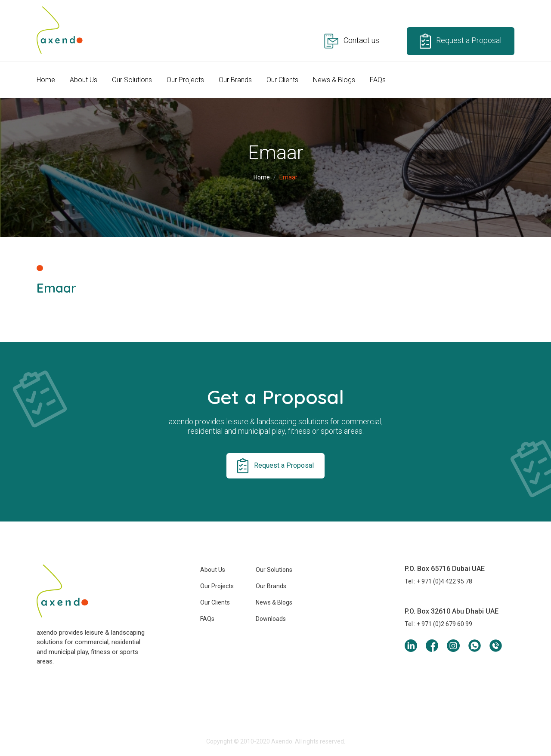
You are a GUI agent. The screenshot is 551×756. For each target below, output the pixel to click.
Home (46, 80)
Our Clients (282, 80)
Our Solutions (132, 80)
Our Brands (235, 80)
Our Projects (185, 80)
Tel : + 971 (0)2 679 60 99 (438, 624)
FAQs (378, 80)
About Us (84, 80)
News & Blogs (334, 80)
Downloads (271, 619)
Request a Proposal (461, 41)
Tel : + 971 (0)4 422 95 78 (438, 581)
